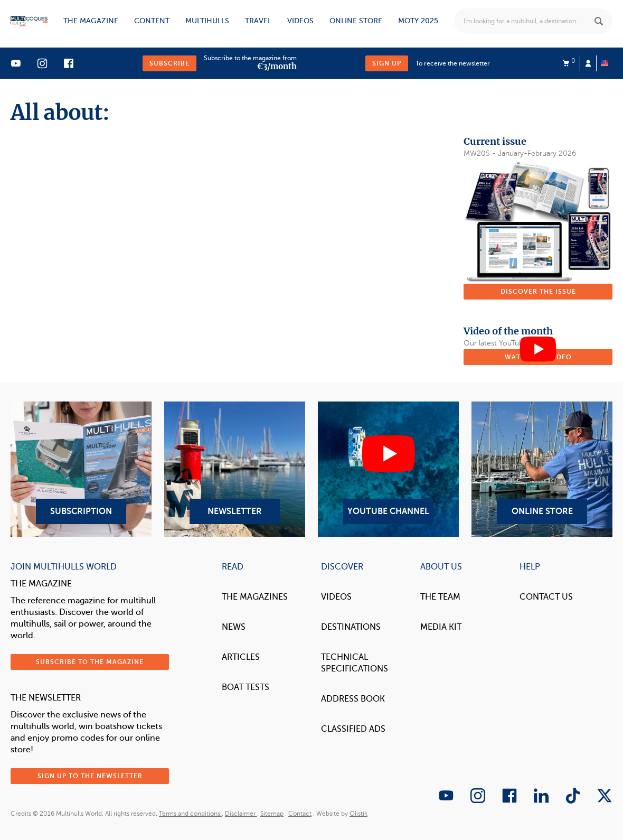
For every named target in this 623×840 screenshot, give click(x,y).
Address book (353, 699)
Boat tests (246, 687)
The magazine (91, 21)
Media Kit (441, 627)
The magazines (255, 597)
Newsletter (235, 469)
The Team (440, 597)
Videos (300, 21)
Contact (300, 814)
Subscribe (169, 63)
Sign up (387, 63)
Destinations (351, 627)
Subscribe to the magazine (90, 662)
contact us (546, 597)
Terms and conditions (190, 814)
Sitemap (272, 814)
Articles (241, 657)
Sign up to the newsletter (90, 776)
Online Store (542, 469)
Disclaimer (241, 814)
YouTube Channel (388, 469)
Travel (258, 21)
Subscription (81, 469)
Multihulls (207, 21)
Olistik (358, 814)
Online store (356, 21)
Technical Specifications (355, 663)
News (234, 627)
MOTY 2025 (418, 21)
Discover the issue (538, 292)
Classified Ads (353, 729)
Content (152, 21)
